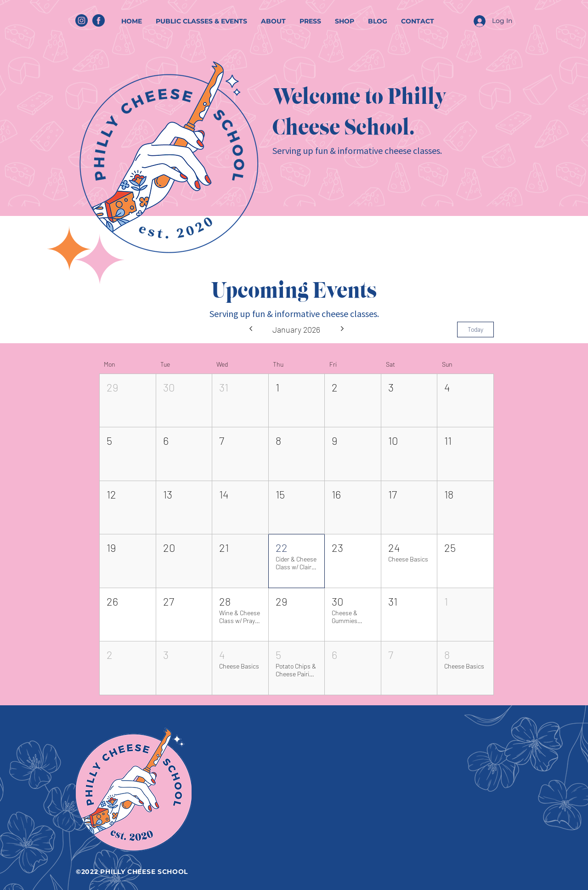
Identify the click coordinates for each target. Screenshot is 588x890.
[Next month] (342, 329)
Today (475, 329)
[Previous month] (251, 329)
